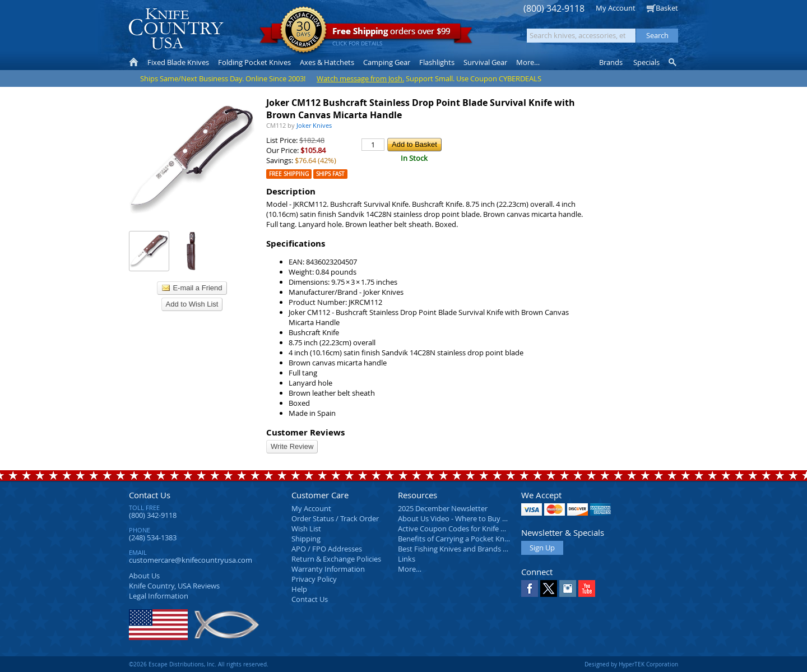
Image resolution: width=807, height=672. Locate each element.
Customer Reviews (305, 432)
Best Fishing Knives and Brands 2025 (458, 549)
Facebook (530, 588)
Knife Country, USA (176, 29)
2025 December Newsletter (443, 508)
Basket (667, 8)
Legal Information (159, 596)
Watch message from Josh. (360, 78)
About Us (144, 576)
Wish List (306, 529)
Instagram (568, 588)
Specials (646, 62)
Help (299, 589)
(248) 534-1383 (153, 537)
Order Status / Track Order (335, 518)
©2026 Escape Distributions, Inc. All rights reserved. (199, 664)
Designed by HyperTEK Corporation (631, 664)
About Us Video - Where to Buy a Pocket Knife (474, 518)
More (528, 62)
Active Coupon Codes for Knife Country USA (470, 529)
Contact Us (150, 495)
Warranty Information (328, 569)
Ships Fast (330, 174)
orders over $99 (366, 34)
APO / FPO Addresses (327, 549)
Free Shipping (289, 174)
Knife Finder (673, 62)
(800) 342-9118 (554, 9)
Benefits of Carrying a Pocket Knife (455, 539)
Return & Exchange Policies (336, 559)
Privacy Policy (314, 579)
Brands (611, 62)
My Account (616, 8)
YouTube (587, 588)
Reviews (174, 586)
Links (407, 559)
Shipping (306, 539)
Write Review (292, 446)
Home (134, 62)
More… (410, 569)
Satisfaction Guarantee (303, 31)
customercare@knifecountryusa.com (191, 560)
